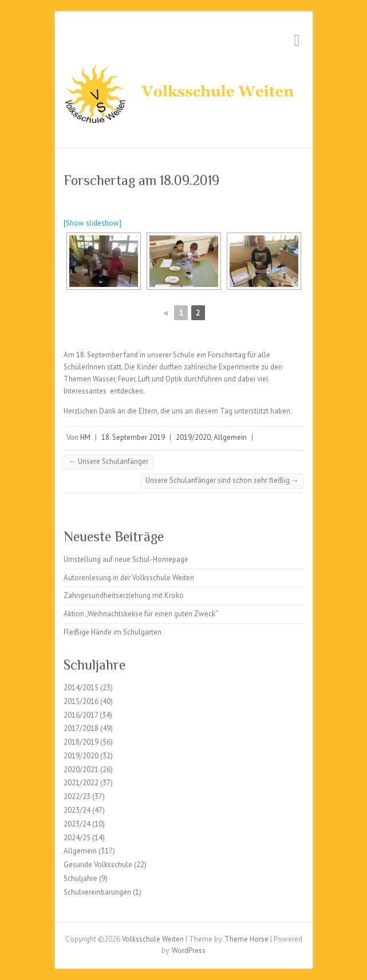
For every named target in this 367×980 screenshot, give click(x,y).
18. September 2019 (133, 437)
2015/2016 (81, 701)
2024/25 (77, 838)
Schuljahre (80, 878)
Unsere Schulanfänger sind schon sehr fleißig (222, 480)
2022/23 (77, 796)
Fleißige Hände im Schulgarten (113, 632)
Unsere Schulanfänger (108, 461)
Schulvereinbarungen (97, 892)
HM (85, 437)
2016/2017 (81, 715)
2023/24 (77, 810)
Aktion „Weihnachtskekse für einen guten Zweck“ (141, 614)
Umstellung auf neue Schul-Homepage (126, 559)
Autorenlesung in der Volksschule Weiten (129, 578)
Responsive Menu (297, 40)
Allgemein (230, 437)
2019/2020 (193, 437)
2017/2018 (81, 728)
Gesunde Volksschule (98, 865)
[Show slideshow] (92, 223)
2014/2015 (81, 688)
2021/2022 (81, 783)
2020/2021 (81, 770)
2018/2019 (81, 742)
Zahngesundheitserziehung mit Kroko (124, 595)
